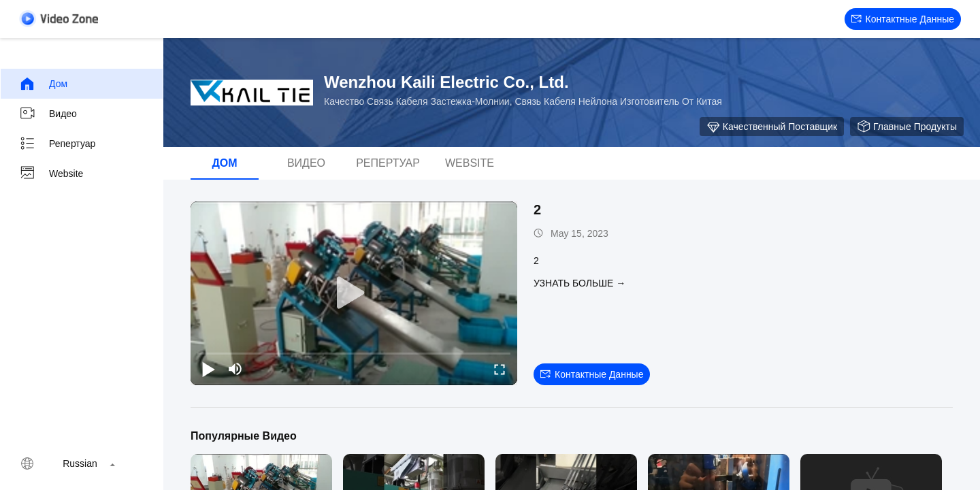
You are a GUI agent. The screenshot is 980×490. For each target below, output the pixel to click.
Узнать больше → (579, 283)
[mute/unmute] (235, 369)
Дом (43, 84)
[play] (354, 293)
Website (51, 174)
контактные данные (903, 19)
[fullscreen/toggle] (500, 369)
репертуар (57, 144)
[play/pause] (208, 369)
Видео (48, 114)
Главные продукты (907, 127)
